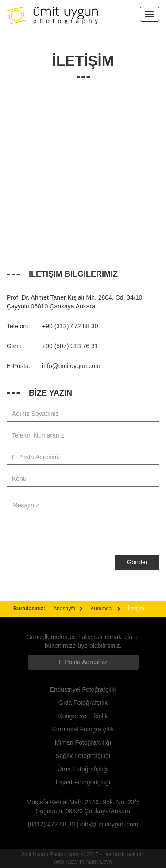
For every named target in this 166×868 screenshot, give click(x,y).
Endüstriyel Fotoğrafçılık (83, 689)
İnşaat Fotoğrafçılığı (83, 782)
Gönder (137, 562)
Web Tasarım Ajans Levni (83, 862)
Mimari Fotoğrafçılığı (83, 742)
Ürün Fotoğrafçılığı (83, 769)
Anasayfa (64, 609)
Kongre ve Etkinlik (83, 716)
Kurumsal (102, 609)
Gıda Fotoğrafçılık (83, 703)
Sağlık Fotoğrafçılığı (83, 756)
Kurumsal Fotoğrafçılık (83, 729)
